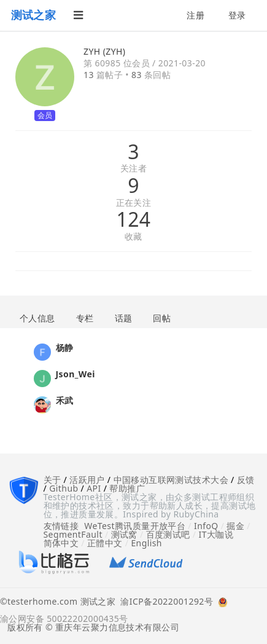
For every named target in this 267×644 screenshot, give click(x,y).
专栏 (85, 318)
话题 (124, 318)
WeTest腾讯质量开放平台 (135, 526)
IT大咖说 (216, 534)
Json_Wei (75, 374)
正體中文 (105, 543)
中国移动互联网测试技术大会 (171, 480)
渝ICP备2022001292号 (164, 602)
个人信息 (37, 318)
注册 (195, 15)
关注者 (133, 169)
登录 (237, 15)
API (94, 488)
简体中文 (61, 543)
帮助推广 (127, 488)
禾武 (65, 400)
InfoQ (206, 526)
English (146, 543)
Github (64, 488)
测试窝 (124, 534)
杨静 (65, 348)
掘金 (235, 526)
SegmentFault (73, 534)
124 (133, 219)
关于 (52, 480)
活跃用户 (87, 480)
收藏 (133, 237)
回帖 (162, 318)
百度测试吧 (168, 534)
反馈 (246, 480)
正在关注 (134, 203)
